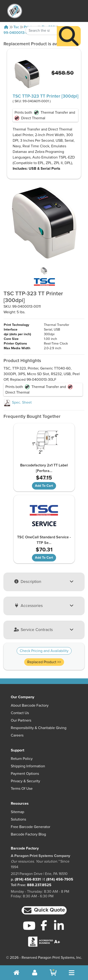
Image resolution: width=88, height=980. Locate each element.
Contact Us (20, 713)
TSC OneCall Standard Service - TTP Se (44, 540)
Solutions (18, 819)
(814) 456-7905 (60, 879)
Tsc (16, 27)
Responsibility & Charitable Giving (39, 728)
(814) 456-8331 (28, 879)
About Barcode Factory (30, 705)
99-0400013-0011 (18, 33)
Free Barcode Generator (31, 827)
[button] (44, 910)
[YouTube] (29, 926)
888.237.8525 (39, 885)
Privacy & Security (25, 781)
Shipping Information (28, 766)
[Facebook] (44, 925)
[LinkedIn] (59, 926)
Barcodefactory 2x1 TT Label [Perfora (44, 468)
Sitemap (17, 812)
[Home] (6, 27)
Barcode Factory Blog (28, 834)
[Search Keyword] (41, 21)
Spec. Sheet (18, 402)
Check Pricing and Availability (44, 651)
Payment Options (25, 774)
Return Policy (22, 759)
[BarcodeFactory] (15, 11)
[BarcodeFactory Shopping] (53, 973)
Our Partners (21, 720)
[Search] (69, 27)
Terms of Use (22, 789)
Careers (17, 735)
